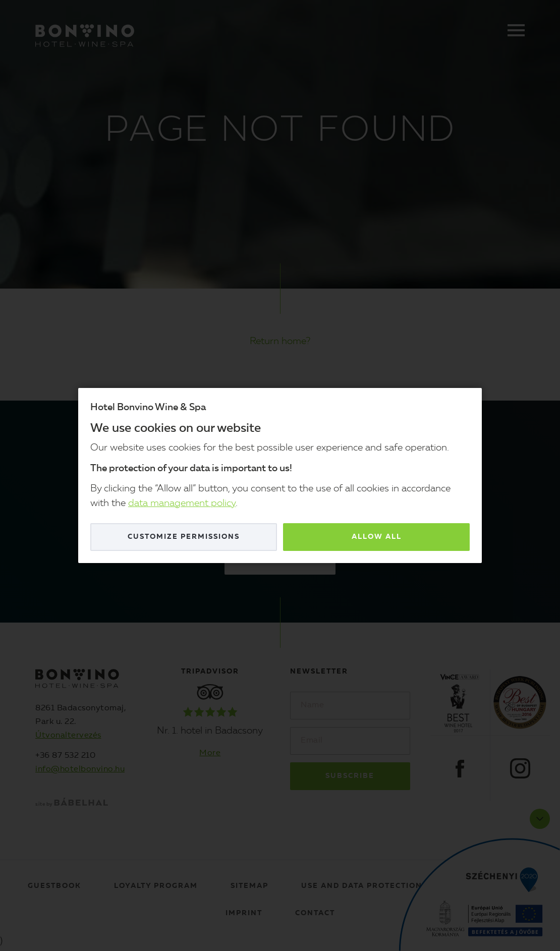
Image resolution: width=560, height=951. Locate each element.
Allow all (377, 537)
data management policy (182, 504)
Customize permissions (184, 537)
